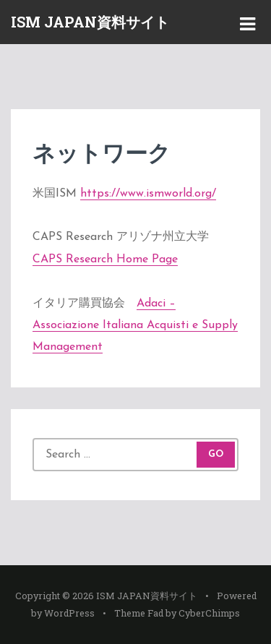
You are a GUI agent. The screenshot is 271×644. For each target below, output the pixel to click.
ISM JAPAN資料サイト (90, 22)
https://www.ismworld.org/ (148, 194)
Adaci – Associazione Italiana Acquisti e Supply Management (135, 326)
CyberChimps (209, 613)
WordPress (69, 613)
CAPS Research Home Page (105, 259)
